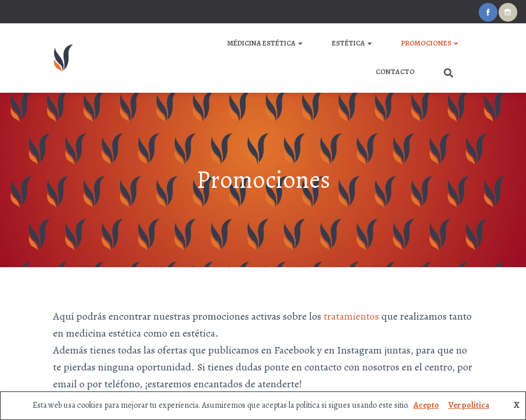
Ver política (469, 405)
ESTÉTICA (352, 43)
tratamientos (351, 316)
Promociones (430, 43)
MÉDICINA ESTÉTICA (265, 43)
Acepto (426, 405)
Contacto (395, 72)
